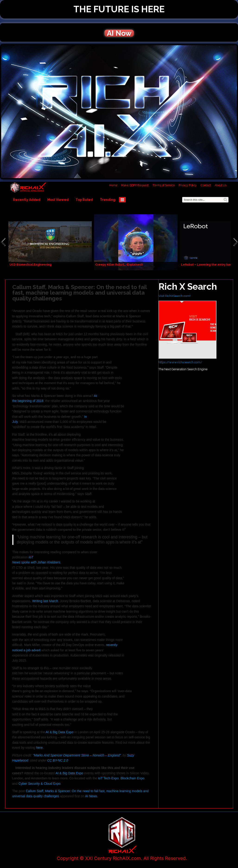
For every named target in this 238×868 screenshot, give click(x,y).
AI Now (119, 33)
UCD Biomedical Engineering (30, 265)
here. (40, 748)
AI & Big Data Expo (60, 732)
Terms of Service (164, 185)
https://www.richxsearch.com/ (180, 362)
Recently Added (27, 200)
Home (113, 185)
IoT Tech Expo (108, 778)
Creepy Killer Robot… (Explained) (119, 265)
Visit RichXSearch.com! (175, 296)
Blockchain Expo (133, 778)
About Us (221, 185)
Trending (108, 200)
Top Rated (84, 200)
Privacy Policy (188, 185)
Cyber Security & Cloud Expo (40, 784)
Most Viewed (58, 200)
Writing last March (45, 601)
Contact (206, 185)
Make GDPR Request (135, 185)
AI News (91, 796)
